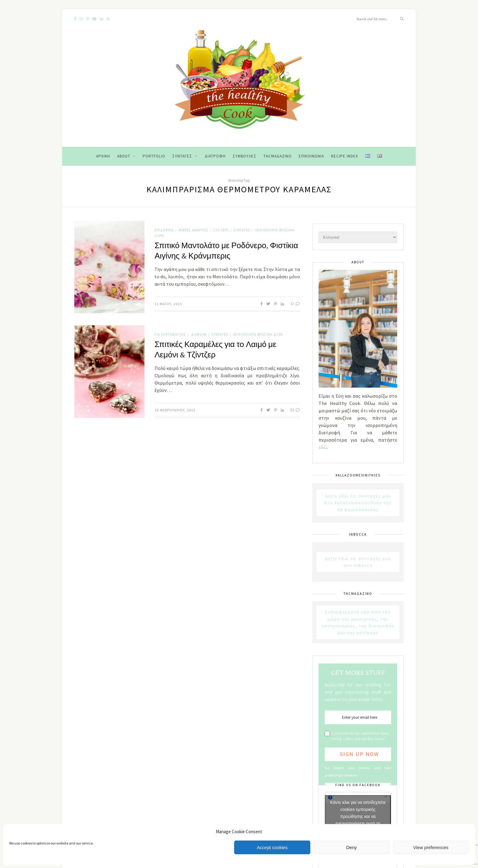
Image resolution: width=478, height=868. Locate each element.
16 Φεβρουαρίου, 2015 (175, 410)
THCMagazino (278, 156)
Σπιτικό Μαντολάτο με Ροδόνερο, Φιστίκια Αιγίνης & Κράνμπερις (226, 251)
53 (295, 410)
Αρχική (103, 156)
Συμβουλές (244, 156)
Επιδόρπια (164, 230)
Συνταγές (182, 156)
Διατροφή (215, 156)
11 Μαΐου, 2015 (168, 304)
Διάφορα (199, 335)
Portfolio (154, 156)
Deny (351, 847)
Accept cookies (272, 847)
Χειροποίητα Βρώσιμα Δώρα (258, 335)
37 (295, 304)
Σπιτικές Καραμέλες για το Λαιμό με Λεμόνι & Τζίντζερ (216, 350)
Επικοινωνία (311, 156)
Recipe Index (345, 156)
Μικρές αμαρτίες (194, 230)
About (124, 156)
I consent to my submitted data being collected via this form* (360, 736)
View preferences (431, 847)
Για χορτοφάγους (170, 335)
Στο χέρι (221, 230)
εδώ (323, 447)
